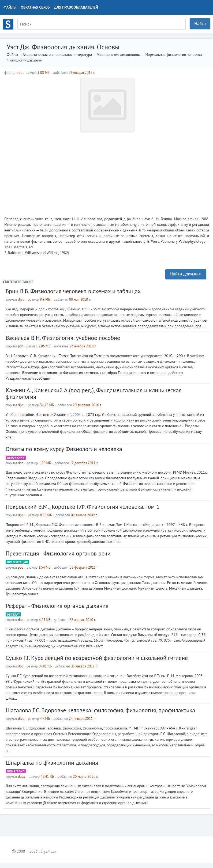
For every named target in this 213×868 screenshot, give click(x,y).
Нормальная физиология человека (173, 55)
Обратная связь (35, 7)
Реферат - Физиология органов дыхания (57, 606)
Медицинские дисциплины (119, 55)
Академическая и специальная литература (57, 55)
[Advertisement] (107, 172)
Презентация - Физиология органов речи (58, 553)
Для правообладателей (76, 7)
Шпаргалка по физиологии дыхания (52, 762)
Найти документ (186, 274)
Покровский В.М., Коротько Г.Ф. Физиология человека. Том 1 (83, 507)
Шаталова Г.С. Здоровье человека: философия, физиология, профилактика (100, 710)
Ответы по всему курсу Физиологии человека (64, 449)
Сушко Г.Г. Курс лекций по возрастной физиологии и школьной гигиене (97, 658)
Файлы (10, 7)
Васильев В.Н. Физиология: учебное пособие (63, 338)
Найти (200, 23)
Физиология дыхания (24, 60)
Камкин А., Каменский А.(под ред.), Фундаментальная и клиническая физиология (94, 393)
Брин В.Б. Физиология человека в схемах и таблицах (73, 291)
